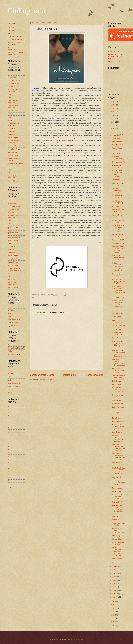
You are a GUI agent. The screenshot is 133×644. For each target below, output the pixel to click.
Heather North (117, 141)
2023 (113, 112)
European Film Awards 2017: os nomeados (118, 530)
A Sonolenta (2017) (116, 166)
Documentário (13, 77)
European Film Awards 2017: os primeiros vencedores (118, 438)
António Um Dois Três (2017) (118, 211)
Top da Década (13, 181)
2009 (113, 625)
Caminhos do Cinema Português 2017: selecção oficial (119, 481)
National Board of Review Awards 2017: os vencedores (119, 249)
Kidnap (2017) (117, 539)
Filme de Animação (14, 80)
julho (115, 577)
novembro (116, 138)
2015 (113, 605)
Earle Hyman (117, 418)
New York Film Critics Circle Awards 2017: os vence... (118, 174)
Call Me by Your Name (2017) (118, 333)
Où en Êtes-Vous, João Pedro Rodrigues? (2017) (118, 228)
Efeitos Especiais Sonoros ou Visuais (14, 269)
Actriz (10, 98)
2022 (113, 115)
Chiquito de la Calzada (117, 464)
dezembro (116, 135)
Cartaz (10, 166)
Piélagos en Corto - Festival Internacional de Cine (117, 56)
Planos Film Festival (115, 61)
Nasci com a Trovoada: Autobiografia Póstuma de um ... (119, 290)
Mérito (10, 351)
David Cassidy (117, 338)
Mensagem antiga (94, 375)
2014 (113, 608)
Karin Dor (116, 520)
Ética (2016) (116, 491)
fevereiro (116, 594)
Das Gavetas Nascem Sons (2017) (118, 258)
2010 (113, 622)
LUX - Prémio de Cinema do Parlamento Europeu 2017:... (118, 411)
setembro (116, 570)
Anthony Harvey (118, 313)
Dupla (10, 120)
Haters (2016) (117, 502)
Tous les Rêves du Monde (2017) (119, 377)
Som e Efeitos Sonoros (16, 146)
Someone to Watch (14, 354)
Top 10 (10, 392)
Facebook (11, 27)
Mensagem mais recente (42, 375)
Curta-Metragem (13, 83)
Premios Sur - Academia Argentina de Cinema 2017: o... (118, 509)
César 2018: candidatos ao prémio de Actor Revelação (119, 447)
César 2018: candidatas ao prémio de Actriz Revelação (119, 456)
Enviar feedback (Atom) (47, 380)
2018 (113, 129)
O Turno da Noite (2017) (118, 197)
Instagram (11, 30)
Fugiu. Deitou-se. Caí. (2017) (118, 543)
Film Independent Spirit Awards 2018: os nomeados (118, 344)
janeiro (115, 597)
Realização (12, 86)
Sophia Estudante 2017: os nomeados (119, 327)
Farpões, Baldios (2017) (118, 275)
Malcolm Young (118, 400)
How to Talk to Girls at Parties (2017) (118, 370)
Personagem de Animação (13, 124)
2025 (113, 105)
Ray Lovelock (117, 488)
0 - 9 (9, 487)
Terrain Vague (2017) (117, 149)
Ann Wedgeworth (118, 421)
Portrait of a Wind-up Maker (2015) (119, 497)
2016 (113, 601)
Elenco (10, 117)
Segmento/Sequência (15, 163)
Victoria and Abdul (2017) (119, 524)
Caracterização (13, 155)
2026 (113, 102)
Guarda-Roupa (13, 152)
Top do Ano (12, 173)
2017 (113, 132)
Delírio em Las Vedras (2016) (118, 158)
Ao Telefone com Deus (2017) (118, 202)
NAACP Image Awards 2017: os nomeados (118, 390)
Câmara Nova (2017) (117, 216)
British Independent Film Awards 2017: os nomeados (118, 551)
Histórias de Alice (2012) (118, 236)
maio (115, 583)
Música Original (13, 138)
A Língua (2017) (118, 145)
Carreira (10, 345)
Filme (10, 74)
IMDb (10, 33)
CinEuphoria (26, 11)
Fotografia (11, 135)
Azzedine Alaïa (117, 404)
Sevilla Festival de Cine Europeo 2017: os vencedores (119, 471)
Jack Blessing (117, 432)
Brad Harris (116, 516)
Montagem (11, 131)
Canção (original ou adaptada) (14, 142)
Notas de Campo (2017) (118, 184)
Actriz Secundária (14, 114)
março (115, 590)
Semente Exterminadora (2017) (118, 190)
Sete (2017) (116, 153)
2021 (113, 119)
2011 (113, 618)
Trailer (10, 170)
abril (114, 587)
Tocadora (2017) (118, 297)
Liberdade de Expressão (16, 348)
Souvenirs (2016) (118, 240)
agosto (115, 573)
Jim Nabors (116, 180)
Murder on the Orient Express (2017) (118, 427)
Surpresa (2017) (118, 243)
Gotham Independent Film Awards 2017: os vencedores (118, 267)
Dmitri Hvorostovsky (118, 321)
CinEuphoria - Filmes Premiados (15, 49)
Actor (9, 94)
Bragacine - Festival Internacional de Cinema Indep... (119, 362)
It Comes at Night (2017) (118, 396)
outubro (115, 566)
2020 (113, 122)
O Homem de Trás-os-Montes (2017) (119, 281)
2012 (113, 615)
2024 (113, 108)
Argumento (11, 128)
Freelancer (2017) (119, 162)
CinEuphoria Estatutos (15, 37)
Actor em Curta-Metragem (13, 102)
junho (115, 580)
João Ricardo (117, 317)
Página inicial (70, 375)
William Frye (117, 536)
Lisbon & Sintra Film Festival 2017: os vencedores (118, 304)
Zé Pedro (115, 206)
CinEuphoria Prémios (15, 40)
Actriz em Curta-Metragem (13, 107)
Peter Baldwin (117, 384)
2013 (113, 612)
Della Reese (117, 381)
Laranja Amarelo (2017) (118, 221)
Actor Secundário (14, 111)
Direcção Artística (14, 149)
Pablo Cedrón (117, 559)
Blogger (80, 639)
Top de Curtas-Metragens (13, 177)
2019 (113, 125)
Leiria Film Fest (114, 51)
